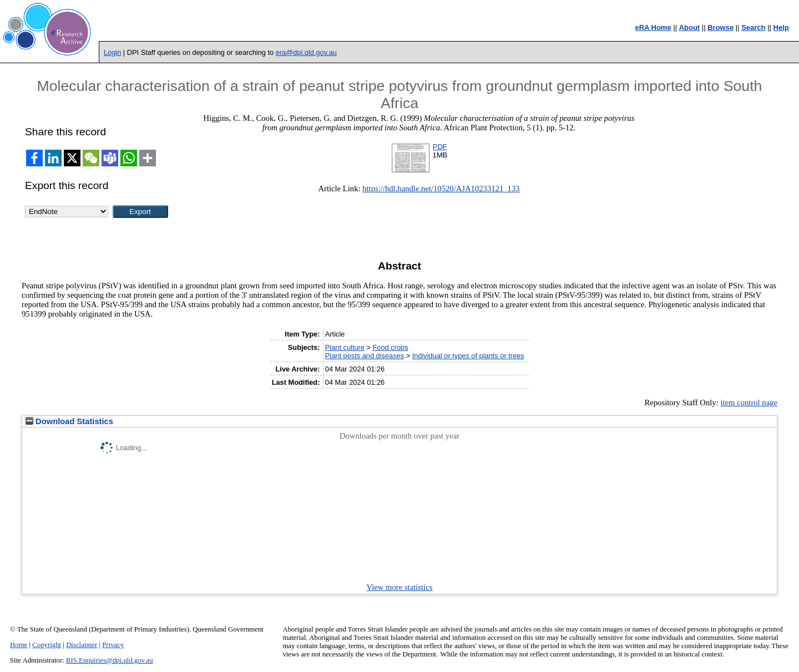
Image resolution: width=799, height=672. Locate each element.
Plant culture (345, 347)
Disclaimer (82, 645)
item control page (749, 403)
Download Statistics (69, 421)
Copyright (47, 645)
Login (112, 52)
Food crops (391, 347)
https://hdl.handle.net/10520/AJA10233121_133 (441, 189)
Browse (720, 27)
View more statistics (400, 587)
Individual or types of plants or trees (468, 356)
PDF (440, 147)
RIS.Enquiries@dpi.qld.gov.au (110, 660)
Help (781, 27)
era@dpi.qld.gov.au (306, 52)
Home (19, 645)
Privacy (113, 645)
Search (753, 27)
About (690, 27)
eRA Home (653, 27)
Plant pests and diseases (365, 356)
